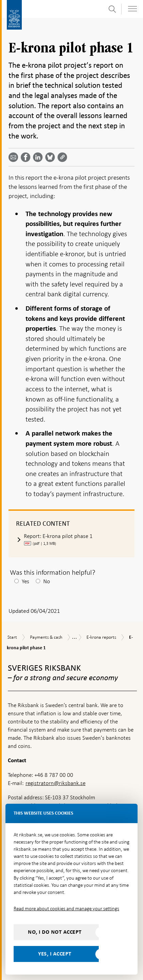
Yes (26, 581)
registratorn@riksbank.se (55, 783)
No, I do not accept (55, 932)
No (47, 581)
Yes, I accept (55, 954)
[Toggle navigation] (132, 9)
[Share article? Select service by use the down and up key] (39, 157)
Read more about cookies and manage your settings (66, 909)
